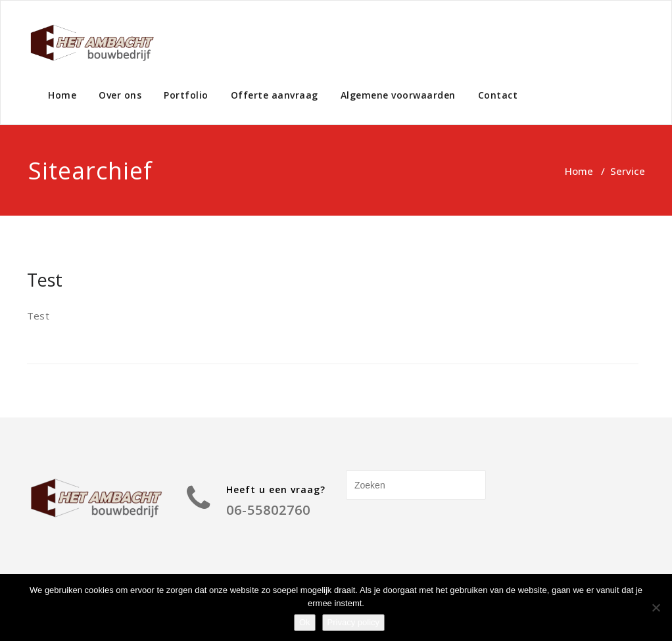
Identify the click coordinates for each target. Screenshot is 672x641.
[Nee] (656, 607)
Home (62, 95)
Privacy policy (353, 622)
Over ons (120, 95)
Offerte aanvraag (275, 95)
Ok (305, 622)
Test (45, 280)
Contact (498, 95)
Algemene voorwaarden (398, 95)
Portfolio (186, 95)
